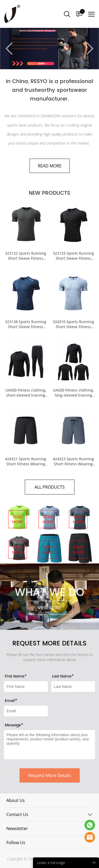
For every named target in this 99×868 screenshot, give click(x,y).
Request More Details (50, 775)
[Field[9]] (26, 711)
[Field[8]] (73, 687)
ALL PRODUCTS (50, 487)
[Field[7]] (26, 687)
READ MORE (50, 166)
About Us (16, 800)
